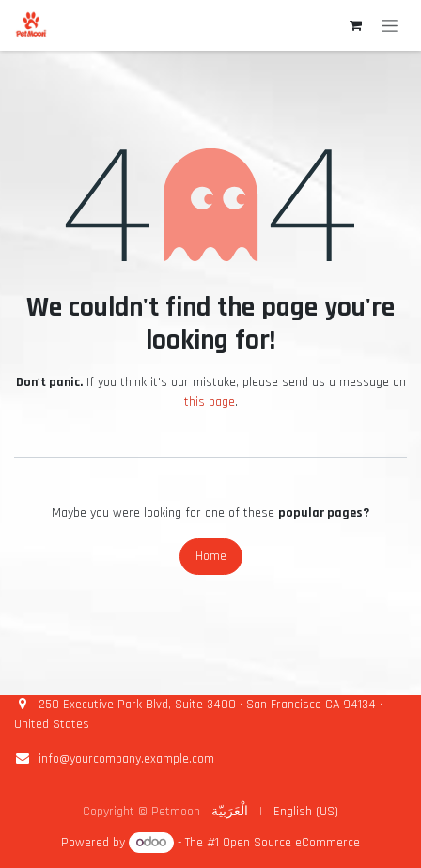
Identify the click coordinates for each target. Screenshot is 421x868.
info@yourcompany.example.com (126, 759)
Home (211, 556)
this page (210, 402)
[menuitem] (230, 812)
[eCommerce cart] (355, 25)
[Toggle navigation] (390, 25)
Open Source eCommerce (291, 843)
